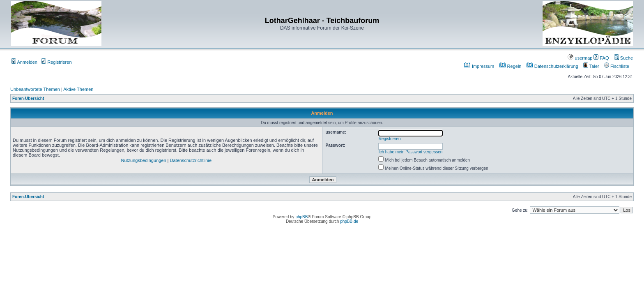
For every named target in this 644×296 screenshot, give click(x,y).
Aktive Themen (78, 89)
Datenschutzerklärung (552, 66)
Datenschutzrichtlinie (191, 160)
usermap (580, 58)
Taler (591, 66)
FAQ (601, 58)
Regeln (511, 66)
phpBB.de (349, 221)
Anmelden (24, 62)
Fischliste (617, 66)
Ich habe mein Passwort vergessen (411, 152)
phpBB (301, 217)
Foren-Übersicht (28, 98)
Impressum (479, 66)
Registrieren (56, 62)
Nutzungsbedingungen (143, 160)
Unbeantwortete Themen (35, 89)
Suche (623, 58)
